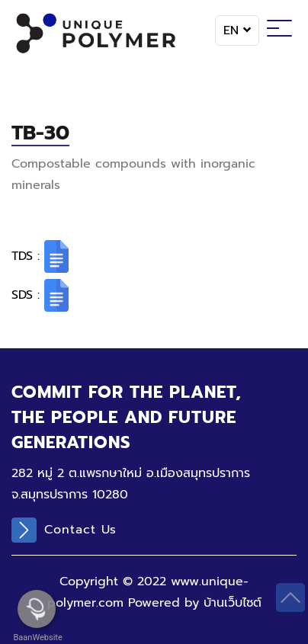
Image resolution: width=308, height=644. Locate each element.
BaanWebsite (37, 638)
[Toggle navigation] (279, 30)
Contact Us (64, 530)
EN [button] (237, 30)
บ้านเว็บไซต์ (233, 603)
